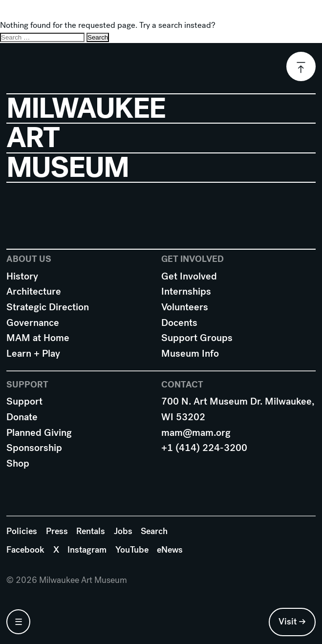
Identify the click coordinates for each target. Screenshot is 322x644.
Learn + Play (33, 354)
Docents (179, 323)
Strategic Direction (48, 307)
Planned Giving (39, 433)
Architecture (34, 291)
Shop (18, 463)
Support (24, 401)
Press (57, 531)
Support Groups (197, 338)
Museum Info (190, 354)
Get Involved (189, 276)
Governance (33, 323)
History (22, 276)
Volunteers (185, 307)
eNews (170, 550)
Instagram (87, 550)
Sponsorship (34, 448)
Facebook (25, 550)
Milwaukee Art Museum (161, 16)
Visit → (292, 622)
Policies (22, 531)
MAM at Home (38, 338)
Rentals (91, 531)
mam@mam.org (196, 433)
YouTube (132, 550)
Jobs (123, 531)
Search (154, 531)
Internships (186, 291)
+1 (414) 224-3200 (204, 448)
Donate (22, 417)
